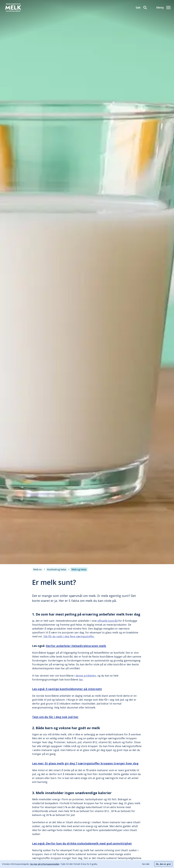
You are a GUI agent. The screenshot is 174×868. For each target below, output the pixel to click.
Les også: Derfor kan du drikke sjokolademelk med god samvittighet (82, 843)
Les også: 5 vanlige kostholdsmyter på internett (67, 689)
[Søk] (142, 8)
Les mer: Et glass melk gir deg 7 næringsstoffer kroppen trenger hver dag (85, 763)
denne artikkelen (86, 676)
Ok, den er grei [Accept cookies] (163, 864)
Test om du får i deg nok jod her (55, 717)
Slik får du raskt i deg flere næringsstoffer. (69, 636)
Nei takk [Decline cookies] (146, 864)
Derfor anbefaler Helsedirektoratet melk (76, 646)
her (81, 679)
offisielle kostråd (107, 621)
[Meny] (163, 8)
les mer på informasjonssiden (45, 864)
